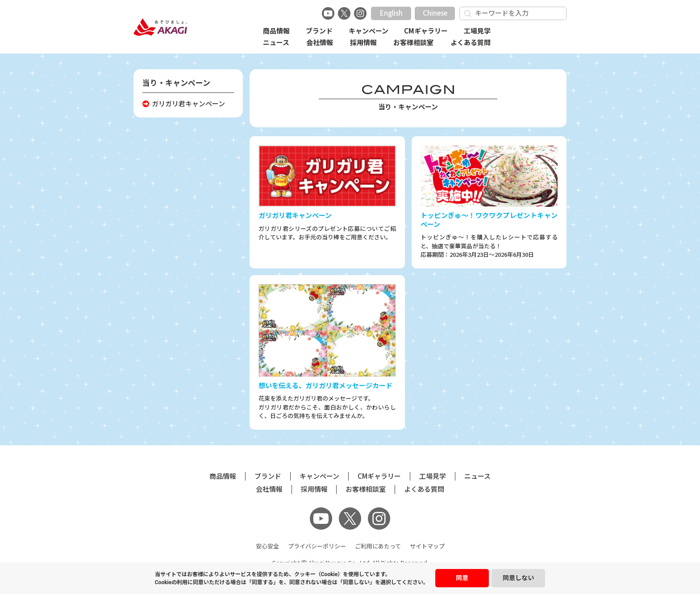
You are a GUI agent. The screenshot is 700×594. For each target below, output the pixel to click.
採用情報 (363, 43)
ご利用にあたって (378, 546)
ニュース (276, 43)
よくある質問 (471, 43)
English (391, 13)
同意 (462, 578)
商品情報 (276, 31)
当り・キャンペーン (176, 83)
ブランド (319, 31)
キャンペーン (369, 31)
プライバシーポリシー (317, 546)
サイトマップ (427, 546)
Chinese (435, 13)
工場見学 (477, 31)
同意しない (518, 578)
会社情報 (320, 43)
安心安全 (267, 546)
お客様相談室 (413, 43)
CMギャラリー (426, 31)
